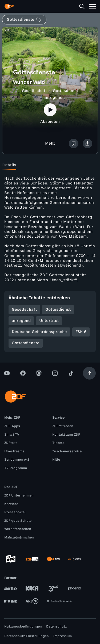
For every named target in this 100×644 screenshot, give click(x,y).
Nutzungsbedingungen (23, 626)
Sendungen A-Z (17, 460)
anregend (53, 98)
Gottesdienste (26, 343)
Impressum (62, 636)
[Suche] (82, 6)
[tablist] (50, 165)
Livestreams (14, 451)
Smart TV (12, 435)
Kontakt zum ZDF (66, 435)
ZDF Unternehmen (19, 495)
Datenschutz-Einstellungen (27, 636)
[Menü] (93, 6)
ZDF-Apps (12, 426)
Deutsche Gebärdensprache (39, 332)
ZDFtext (11, 443)
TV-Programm (16, 468)
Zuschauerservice (67, 451)
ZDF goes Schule (18, 521)
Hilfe (56, 460)
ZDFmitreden (63, 426)
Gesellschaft (34, 91)
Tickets (58, 443)
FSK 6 (81, 332)
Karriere (11, 504)
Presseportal (15, 512)
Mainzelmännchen (19, 537)
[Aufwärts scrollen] (89, 373)
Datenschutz (56, 626)
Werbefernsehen (18, 529)
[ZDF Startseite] (9, 6)
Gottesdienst (65, 91)
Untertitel (49, 321)
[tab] (9, 165)
